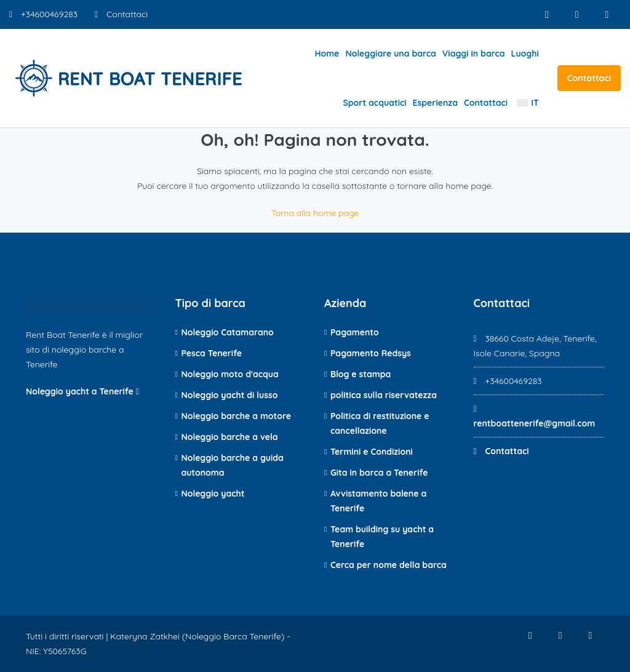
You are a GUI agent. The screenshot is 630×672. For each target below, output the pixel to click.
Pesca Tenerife (212, 353)
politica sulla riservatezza (384, 395)
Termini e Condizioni (372, 452)
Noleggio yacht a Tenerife (82, 391)
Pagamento (355, 332)
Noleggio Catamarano (228, 332)
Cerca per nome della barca (389, 565)
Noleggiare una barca (390, 54)
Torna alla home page (315, 213)
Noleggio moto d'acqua (230, 374)
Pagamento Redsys (371, 353)
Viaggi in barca (474, 54)
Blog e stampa (361, 374)
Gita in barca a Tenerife (379, 473)
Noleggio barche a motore (236, 416)
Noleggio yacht (213, 494)
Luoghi (525, 54)
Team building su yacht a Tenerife (382, 537)
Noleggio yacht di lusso (230, 395)
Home (327, 54)
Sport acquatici (374, 103)
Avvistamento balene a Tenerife (378, 501)
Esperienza (435, 103)
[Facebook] (547, 14)
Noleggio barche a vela (230, 437)
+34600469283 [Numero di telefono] (43, 14)
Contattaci (486, 103)
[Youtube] (607, 14)
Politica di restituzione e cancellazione (380, 423)
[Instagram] (577, 14)
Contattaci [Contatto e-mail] (121, 14)
